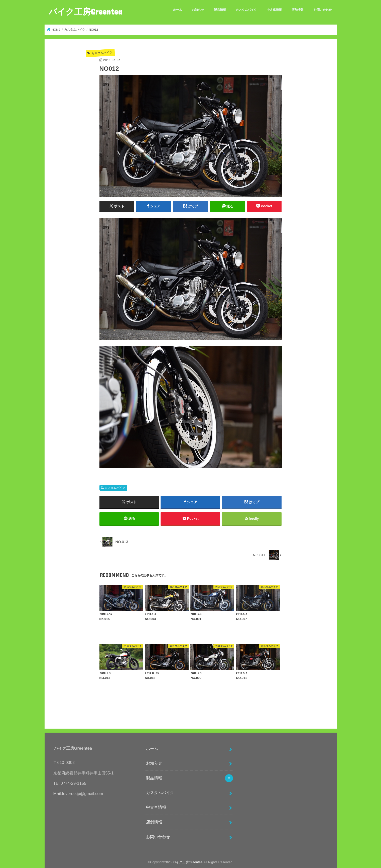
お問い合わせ (323, 10)
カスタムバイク (246, 10)
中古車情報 (274, 10)
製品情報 (220, 10)
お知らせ (198, 10)
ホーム (178, 10)
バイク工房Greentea (85, 11)
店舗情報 (298, 10)
